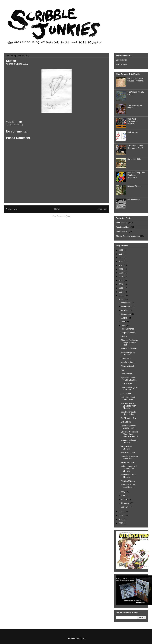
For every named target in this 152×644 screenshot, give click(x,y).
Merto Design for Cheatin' (128, 354)
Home (57, 209)
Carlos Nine (126, 359)
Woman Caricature (129, 349)
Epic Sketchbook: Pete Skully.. (128, 399)
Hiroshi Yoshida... (135, 159)
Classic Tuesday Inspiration (128, 236)
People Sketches (128, 333)
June (124, 325)
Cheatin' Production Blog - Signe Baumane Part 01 (129, 434)
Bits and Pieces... (135, 186)
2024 (121, 254)
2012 (121, 299)
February (125, 503)
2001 (121, 523)
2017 (121, 280)
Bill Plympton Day (128, 418)
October (125, 310)
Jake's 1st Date (127, 462)
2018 (121, 277)
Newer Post (12, 209)
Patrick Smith (122, 65)
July (123, 322)
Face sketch (126, 394)
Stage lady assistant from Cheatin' (130, 457)
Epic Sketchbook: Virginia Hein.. (128, 427)
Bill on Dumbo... (134, 200)
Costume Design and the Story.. (130, 389)
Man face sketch (128, 362)
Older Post (102, 209)
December (126, 303)
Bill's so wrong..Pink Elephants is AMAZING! (136, 175)
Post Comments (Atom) (62, 216)
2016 (121, 284)
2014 (121, 292)
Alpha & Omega (128, 481)
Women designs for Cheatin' (129, 441)
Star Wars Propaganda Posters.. (133, 121)
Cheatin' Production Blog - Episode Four (129, 342)
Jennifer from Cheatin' (127, 448)
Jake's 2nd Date (128, 453)
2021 (121, 265)
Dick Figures (133, 132)
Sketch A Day (18, 125)
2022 (121, 261)
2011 (121, 512)
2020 (121, 269)
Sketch (11, 61)
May (123, 492)
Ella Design (126, 422)
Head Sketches (127, 329)
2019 (121, 273)
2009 (121, 519)
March (124, 499)
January (125, 507)
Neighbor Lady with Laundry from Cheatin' (129, 469)
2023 (121, 258)
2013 (121, 296)
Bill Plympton (122, 60)
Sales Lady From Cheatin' (128, 476)
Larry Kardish (127, 384)
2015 (121, 288)
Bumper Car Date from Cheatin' (128, 486)
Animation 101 (122, 231)
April (123, 496)
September (126, 314)
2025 (121, 250)
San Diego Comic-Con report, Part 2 (135, 147)
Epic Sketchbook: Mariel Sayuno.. (129, 379)
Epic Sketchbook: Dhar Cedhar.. (128, 413)
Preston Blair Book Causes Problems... (136, 80)
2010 (121, 516)
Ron (123, 370)
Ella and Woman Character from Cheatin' (128, 406)
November (126, 306)
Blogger (81, 638)
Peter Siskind (127, 374)
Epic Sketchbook (123, 227)
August (125, 318)
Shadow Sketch (128, 366)
